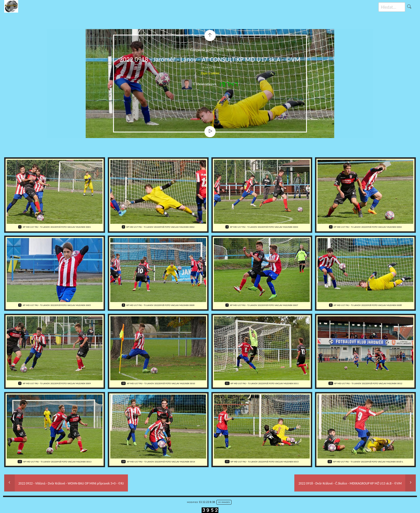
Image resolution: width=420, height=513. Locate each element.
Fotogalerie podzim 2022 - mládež (213, 50)
